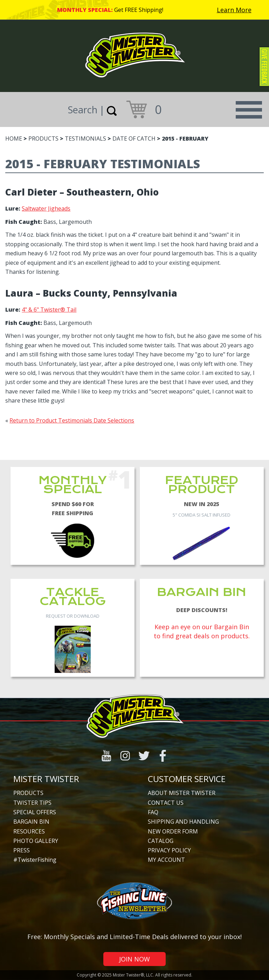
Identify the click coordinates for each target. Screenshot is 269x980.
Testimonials (85, 139)
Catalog (161, 841)
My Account (166, 860)
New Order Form (173, 831)
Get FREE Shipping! (139, 10)
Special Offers (35, 812)
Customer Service (187, 779)
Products (43, 139)
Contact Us (166, 803)
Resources (29, 831)
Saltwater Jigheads (46, 208)
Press (22, 850)
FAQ (153, 812)
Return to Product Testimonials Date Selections (72, 420)
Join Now (134, 959)
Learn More (234, 10)
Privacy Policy (169, 850)
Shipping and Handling (183, 822)
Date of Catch (134, 139)
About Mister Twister (182, 793)
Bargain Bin (31, 822)
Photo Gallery (36, 841)
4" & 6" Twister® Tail (49, 310)
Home (14, 139)
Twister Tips (32, 803)
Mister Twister (46, 779)
